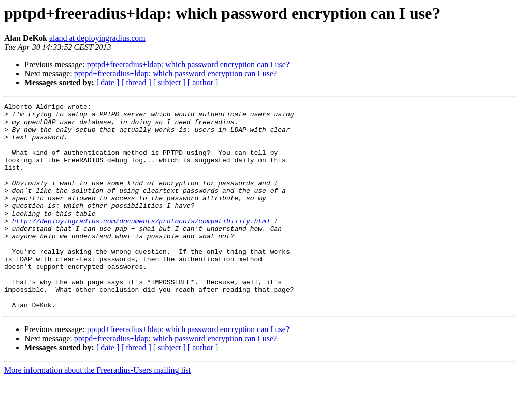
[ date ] (108, 83)
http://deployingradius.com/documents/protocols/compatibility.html (141, 245)
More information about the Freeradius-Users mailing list (97, 411)
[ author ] (203, 83)
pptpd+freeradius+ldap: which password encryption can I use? (188, 64)
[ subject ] (169, 83)
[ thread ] (136, 83)
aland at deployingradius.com (97, 38)
